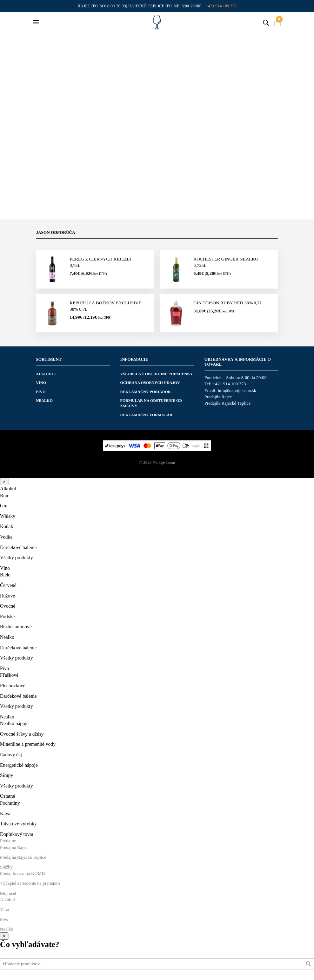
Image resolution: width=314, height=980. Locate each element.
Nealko (45, 400)
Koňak (6, 526)
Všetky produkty (16, 558)
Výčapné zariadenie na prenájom (30, 883)
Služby (6, 867)
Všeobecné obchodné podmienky (157, 374)
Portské (7, 617)
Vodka (6, 537)
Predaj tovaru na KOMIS (23, 873)
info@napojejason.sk (237, 390)
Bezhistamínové (16, 627)
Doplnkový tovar (17, 834)
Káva (5, 814)
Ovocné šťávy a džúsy (22, 734)
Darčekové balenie (18, 548)
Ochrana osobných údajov (150, 383)
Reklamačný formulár (146, 415)
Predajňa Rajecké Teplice (228, 403)
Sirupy (6, 775)
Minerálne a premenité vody (28, 744)
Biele (5, 575)
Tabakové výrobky (18, 824)
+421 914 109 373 (221, 6)
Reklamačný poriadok (146, 392)
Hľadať (308, 964)
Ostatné (8, 796)
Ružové (8, 596)
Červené (8, 585)
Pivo (41, 392)
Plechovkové (13, 686)
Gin (4, 506)
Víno (41, 383)
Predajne (8, 841)
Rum (5, 496)
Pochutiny (10, 803)
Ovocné (8, 606)
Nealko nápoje (14, 724)
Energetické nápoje (19, 765)
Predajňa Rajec (218, 397)
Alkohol (46, 374)
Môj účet (8, 893)
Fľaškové (9, 675)
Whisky (8, 516)
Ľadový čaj (11, 755)
